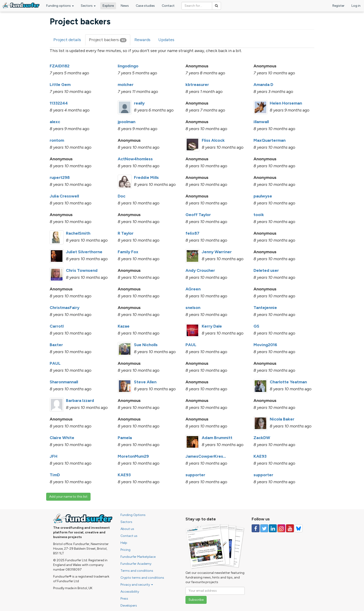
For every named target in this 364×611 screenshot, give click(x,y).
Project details (67, 40)
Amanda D (263, 85)
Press (124, 599)
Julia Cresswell (64, 196)
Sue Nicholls (146, 345)
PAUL (191, 345)
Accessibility (130, 592)
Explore (108, 6)
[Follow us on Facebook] (256, 528)
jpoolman (127, 122)
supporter (195, 475)
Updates (166, 40)
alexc (55, 122)
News (125, 6)
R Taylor (126, 233)
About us (127, 529)
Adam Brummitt (217, 438)
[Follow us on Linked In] (273, 528)
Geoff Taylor (198, 215)
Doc (122, 196)
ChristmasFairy (65, 308)
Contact (168, 6)
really (139, 103)
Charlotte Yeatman (288, 382)
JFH (54, 456)
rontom (57, 140)
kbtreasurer (197, 85)
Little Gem (60, 85)
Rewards (142, 40)
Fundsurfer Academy (136, 564)
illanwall (261, 122)
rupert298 (60, 177)
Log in (356, 6)
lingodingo (128, 66)
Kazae (124, 326)
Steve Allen (145, 382)
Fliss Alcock (213, 140)
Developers (129, 606)
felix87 (192, 233)
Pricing (125, 550)
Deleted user (266, 270)
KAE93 (260, 456)
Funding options (60, 6)
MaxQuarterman (270, 140)
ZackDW (262, 438)
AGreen (193, 289)
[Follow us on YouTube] (290, 528)
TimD (55, 475)
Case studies (145, 6)
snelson (193, 308)
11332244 (59, 103)
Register (338, 6)
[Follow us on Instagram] (281, 528)
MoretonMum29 (133, 456)
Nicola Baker (282, 419)
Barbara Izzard (80, 401)
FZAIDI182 (60, 66)
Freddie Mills (146, 177)
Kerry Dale (212, 326)
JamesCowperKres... (206, 456)
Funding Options (133, 515)
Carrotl (57, 326)
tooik (259, 215)
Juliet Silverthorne (84, 252)
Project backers (110, 41)
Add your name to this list (68, 497)
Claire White (62, 438)
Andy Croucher (200, 270)
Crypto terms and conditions (142, 578)
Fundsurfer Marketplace (138, 557)
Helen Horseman (286, 103)
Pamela (125, 438)
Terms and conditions (137, 571)
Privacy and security (137, 585)
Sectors (88, 6)
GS (256, 326)
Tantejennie (265, 308)
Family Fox (128, 252)
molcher (126, 85)
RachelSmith (78, 233)
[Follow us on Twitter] (264, 528)
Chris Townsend (82, 270)
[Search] (216, 6)
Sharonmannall (64, 382)
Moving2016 (265, 345)
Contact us (129, 536)
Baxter (56, 345)
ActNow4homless (135, 159)
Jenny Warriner (217, 252)
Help (124, 543)
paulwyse (263, 196)
